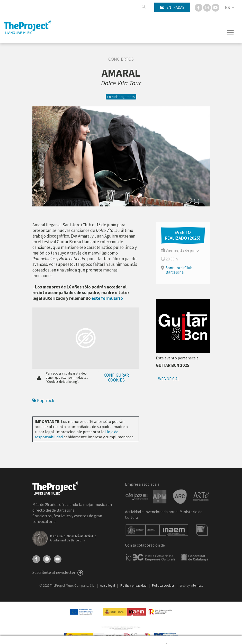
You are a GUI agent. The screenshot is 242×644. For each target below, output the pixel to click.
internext (197, 586)
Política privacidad (134, 586)
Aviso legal (108, 586)
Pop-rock (43, 401)
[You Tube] (216, 7)
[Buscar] (144, 7)
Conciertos (121, 59)
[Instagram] (207, 7)
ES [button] (228, 7)
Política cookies (164, 586)
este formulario (107, 298)
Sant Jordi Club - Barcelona (180, 270)
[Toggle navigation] (231, 33)
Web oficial (169, 379)
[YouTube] (58, 558)
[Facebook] (199, 7)
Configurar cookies (116, 378)
